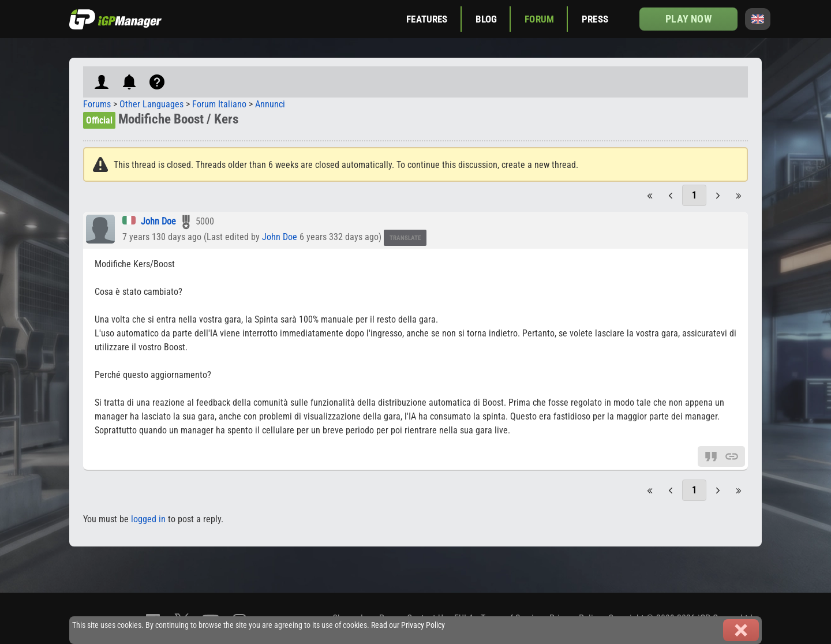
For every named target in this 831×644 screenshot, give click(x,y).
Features (427, 19)
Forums (97, 104)
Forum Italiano (219, 104)
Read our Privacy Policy (408, 625)
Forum (539, 19)
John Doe (158, 221)
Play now (688, 19)
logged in (148, 519)
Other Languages (151, 104)
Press (595, 19)
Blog (486, 19)
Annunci (270, 104)
